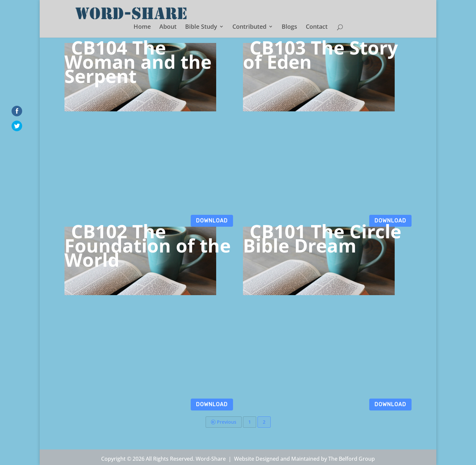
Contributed (249, 27)
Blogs (289, 27)
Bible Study (201, 27)
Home (142, 27)
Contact (317, 27)
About (168, 27)
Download (212, 221)
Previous (224, 422)
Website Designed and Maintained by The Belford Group (304, 459)
